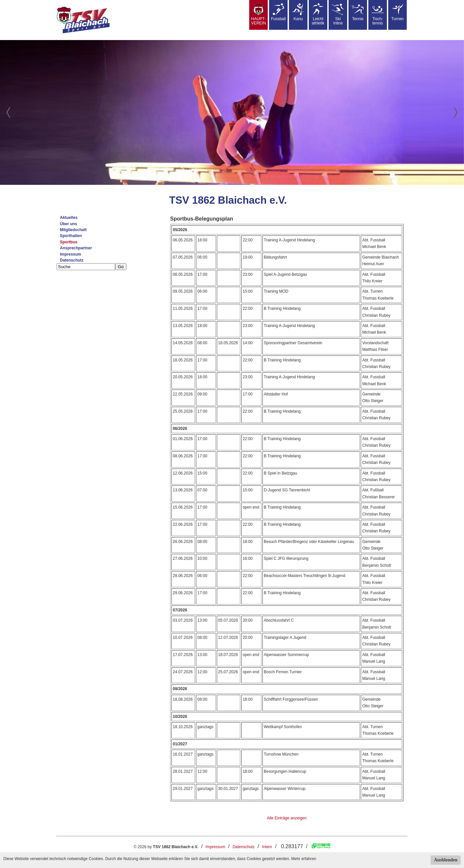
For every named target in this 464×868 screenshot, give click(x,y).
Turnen (397, 12)
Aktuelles (69, 218)
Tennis (358, 12)
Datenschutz (72, 260)
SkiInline (338, 14)
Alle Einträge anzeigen (287, 818)
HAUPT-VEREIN (259, 14)
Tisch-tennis (378, 14)
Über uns (69, 224)
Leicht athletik (318, 14)
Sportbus (69, 242)
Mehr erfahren (304, 859)
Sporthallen (71, 236)
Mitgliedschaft (73, 230)
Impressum (70, 254)
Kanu (298, 12)
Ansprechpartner (76, 248)
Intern (267, 847)
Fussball (278, 12)
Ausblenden (446, 860)
